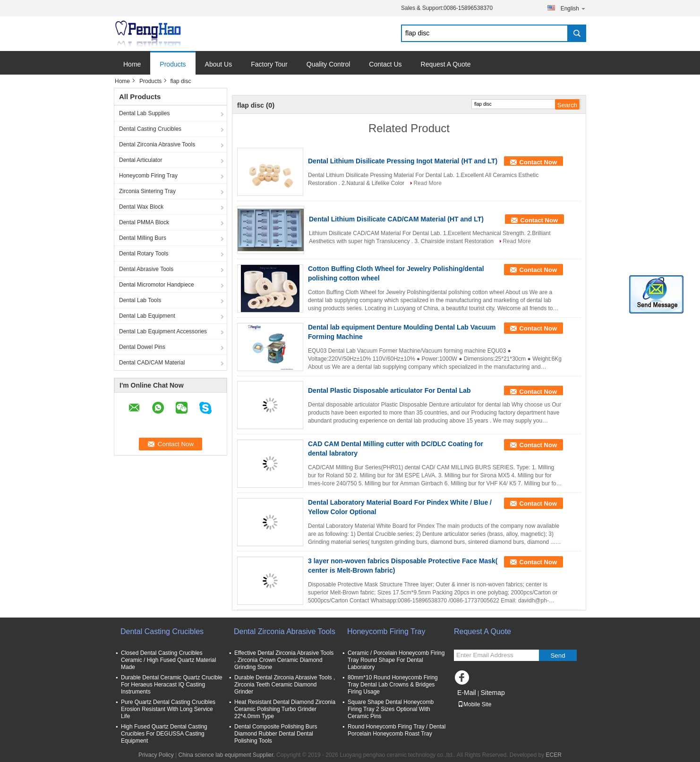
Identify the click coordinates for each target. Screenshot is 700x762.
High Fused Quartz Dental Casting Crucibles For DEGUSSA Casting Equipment (164, 734)
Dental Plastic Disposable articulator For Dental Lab (389, 390)
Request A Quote (446, 64)
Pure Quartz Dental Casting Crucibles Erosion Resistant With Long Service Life (168, 709)
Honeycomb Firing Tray (148, 176)
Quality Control (329, 64)
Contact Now (538, 162)
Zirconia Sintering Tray (147, 191)
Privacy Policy (156, 755)
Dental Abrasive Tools (146, 269)
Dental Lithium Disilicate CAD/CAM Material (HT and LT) (396, 219)
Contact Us (385, 64)
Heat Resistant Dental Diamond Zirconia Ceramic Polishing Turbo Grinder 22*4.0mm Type (285, 709)
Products (173, 64)
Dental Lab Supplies (144, 113)
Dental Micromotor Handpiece (157, 285)
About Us (219, 64)
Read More (427, 183)
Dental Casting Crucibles (150, 129)
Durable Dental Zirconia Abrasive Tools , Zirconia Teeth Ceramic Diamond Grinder (285, 685)
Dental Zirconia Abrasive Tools (157, 144)
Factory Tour (269, 64)
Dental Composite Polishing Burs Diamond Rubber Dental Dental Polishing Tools (276, 734)
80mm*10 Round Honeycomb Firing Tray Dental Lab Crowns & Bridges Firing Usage (393, 685)
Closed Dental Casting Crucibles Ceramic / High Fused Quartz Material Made (168, 660)
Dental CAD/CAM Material (152, 363)
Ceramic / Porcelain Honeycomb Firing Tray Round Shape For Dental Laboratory (396, 660)
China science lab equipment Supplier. (227, 755)
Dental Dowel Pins (142, 347)
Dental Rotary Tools (144, 254)
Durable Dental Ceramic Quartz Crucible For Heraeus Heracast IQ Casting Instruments (172, 685)
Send (558, 656)
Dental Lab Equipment (147, 316)
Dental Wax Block (141, 207)
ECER (554, 755)
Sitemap (492, 693)
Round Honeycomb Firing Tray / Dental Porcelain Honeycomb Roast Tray (397, 730)
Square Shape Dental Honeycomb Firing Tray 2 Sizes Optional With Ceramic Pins (391, 709)
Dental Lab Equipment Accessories (163, 331)
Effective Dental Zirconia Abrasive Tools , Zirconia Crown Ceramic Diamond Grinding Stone (284, 660)
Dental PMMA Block (144, 222)
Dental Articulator (141, 160)
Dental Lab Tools (140, 300)
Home (132, 64)
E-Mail (467, 693)
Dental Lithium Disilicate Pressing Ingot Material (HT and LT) (403, 161)
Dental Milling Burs (143, 238)
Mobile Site (474, 704)
